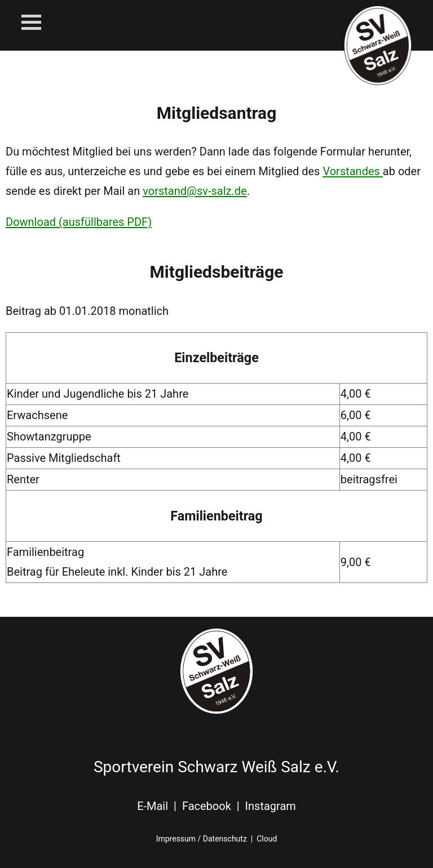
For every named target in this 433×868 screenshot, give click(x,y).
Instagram (271, 806)
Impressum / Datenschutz (202, 839)
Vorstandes (352, 171)
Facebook (207, 806)
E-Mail (153, 806)
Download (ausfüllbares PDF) (79, 222)
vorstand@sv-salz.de (195, 191)
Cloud (267, 839)
